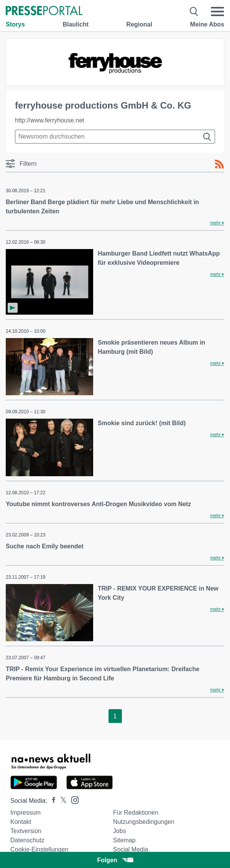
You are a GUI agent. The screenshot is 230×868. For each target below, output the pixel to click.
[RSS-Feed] (219, 164)
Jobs (120, 831)
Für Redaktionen (136, 813)
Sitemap (124, 840)
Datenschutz (27, 840)
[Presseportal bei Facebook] (51, 801)
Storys (15, 24)
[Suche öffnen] (194, 12)
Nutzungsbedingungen (144, 822)
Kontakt (21, 822)
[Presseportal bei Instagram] (73, 800)
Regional (140, 24)
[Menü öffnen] (217, 12)
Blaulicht (76, 24)
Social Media (131, 849)
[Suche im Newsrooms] (115, 137)
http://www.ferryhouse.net (50, 120)
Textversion (26, 831)
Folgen (115, 860)
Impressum (25, 813)
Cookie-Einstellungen (39, 849)
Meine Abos (207, 24)
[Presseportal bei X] (61, 801)
